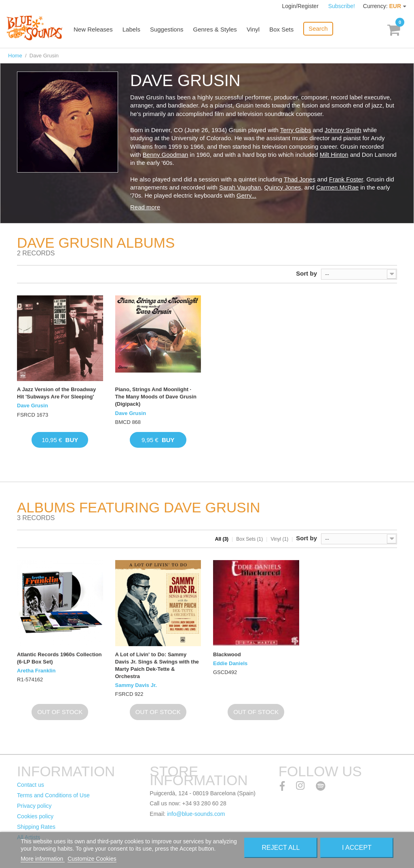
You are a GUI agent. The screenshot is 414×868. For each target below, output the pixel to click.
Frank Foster (346, 179)
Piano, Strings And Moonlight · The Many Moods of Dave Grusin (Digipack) (156, 397)
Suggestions (167, 29)
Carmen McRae (337, 187)
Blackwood (227, 654)
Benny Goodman (166, 155)
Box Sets (281, 29)
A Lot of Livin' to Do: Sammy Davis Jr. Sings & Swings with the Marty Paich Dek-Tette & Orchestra (157, 666)
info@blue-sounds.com (196, 814)
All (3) (222, 539)
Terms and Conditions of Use (53, 795)
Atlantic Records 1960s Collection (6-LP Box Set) (59, 658)
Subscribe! (342, 6)
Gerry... (246, 195)
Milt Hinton (334, 155)
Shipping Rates (36, 827)
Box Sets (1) (249, 539)
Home (15, 56)
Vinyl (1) (279, 539)
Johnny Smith (343, 130)
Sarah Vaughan (240, 187)
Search (318, 28)
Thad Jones (300, 179)
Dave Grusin (33, 406)
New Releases (93, 29)
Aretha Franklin (36, 671)
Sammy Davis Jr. (136, 685)
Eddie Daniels (230, 663)
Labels (131, 29)
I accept (357, 848)
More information (43, 859)
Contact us (31, 785)
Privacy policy (34, 806)
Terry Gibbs (296, 130)
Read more (145, 207)
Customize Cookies (92, 859)
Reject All (281, 848)
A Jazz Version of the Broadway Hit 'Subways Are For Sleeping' (56, 393)
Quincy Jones (283, 187)
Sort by (306, 273)
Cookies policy (35, 816)
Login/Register (301, 6)
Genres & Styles (215, 29)
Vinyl (253, 29)
